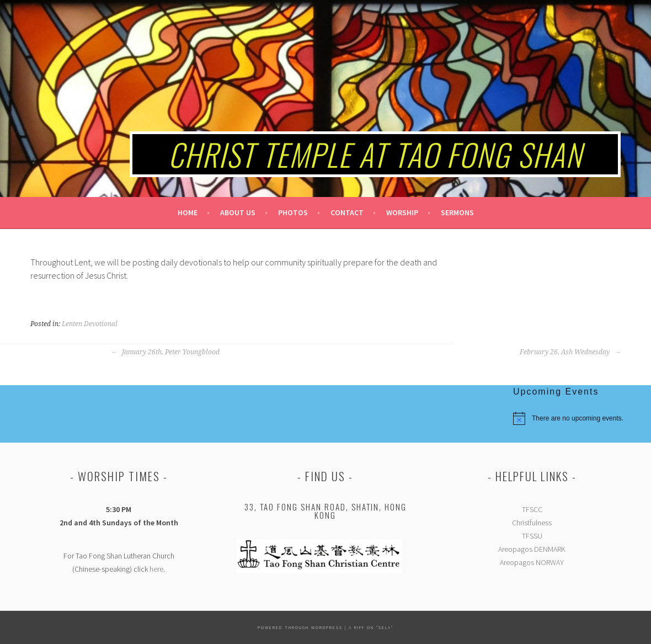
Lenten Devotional (90, 324)
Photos (293, 212)
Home (188, 212)
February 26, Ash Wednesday (570, 352)
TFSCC (532, 509)
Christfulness (532, 523)
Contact (347, 212)
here (156, 569)
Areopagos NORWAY (532, 562)
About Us (238, 212)
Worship (402, 212)
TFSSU (532, 536)
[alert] (582, 418)
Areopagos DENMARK (532, 549)
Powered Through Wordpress (300, 627)
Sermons (457, 212)
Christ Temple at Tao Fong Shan (375, 154)
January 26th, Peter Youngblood (165, 352)
